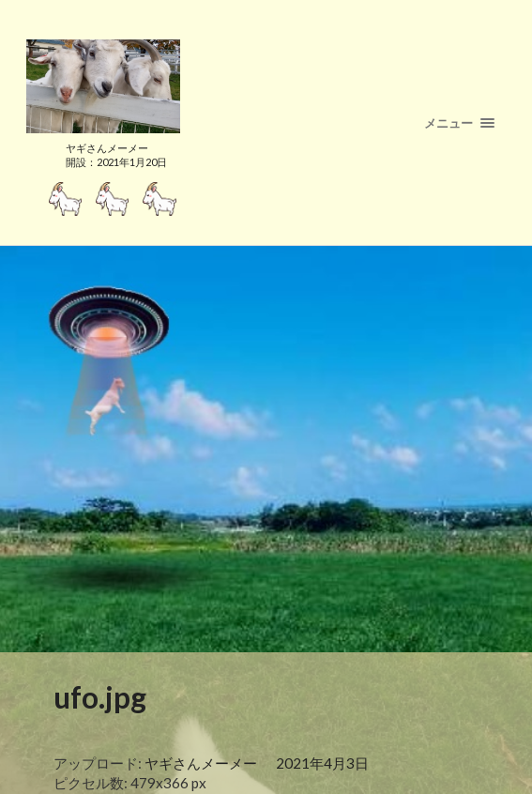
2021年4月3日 (322, 763)
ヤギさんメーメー (201, 763)
